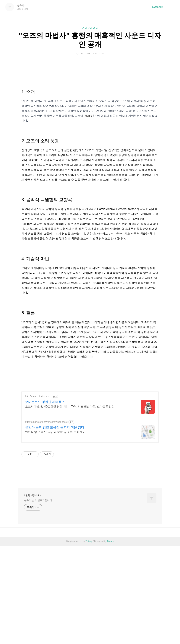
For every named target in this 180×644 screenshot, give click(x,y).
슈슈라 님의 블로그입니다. (38, 599)
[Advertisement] (90, 100)
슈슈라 (22, 5)
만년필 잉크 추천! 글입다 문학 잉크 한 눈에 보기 (55, 530)
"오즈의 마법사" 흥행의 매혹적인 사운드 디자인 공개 (90, 40)
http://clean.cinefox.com (38, 495)
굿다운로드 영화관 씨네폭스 (45, 500)
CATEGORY (163, 7)
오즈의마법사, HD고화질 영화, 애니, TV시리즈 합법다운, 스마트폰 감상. (70, 505)
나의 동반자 (32, 594)
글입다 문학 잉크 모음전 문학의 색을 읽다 (55, 526)
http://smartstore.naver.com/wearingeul (46, 520)
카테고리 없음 (90, 28)
